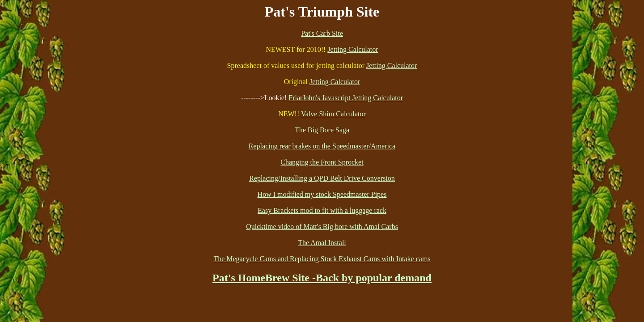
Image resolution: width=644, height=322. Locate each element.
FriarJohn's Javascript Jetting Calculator (346, 98)
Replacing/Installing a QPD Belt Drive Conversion (322, 178)
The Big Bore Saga (322, 130)
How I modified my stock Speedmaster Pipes (322, 194)
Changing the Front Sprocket (322, 162)
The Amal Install (322, 243)
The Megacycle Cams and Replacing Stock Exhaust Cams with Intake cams (322, 259)
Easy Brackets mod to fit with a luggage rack (322, 210)
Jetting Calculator (353, 49)
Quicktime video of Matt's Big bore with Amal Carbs (322, 227)
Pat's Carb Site (322, 33)
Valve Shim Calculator (333, 114)
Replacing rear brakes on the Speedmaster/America (322, 146)
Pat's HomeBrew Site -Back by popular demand (322, 278)
